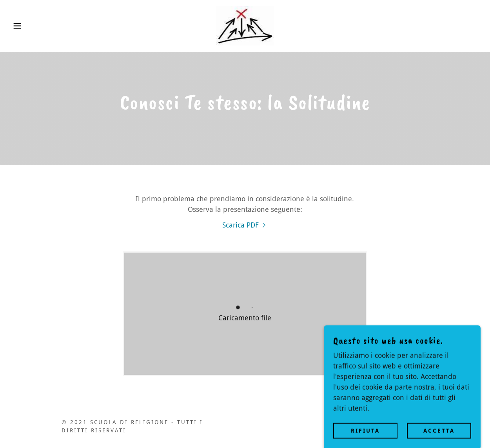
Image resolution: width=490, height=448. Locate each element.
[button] (24, 26)
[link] (245, 25)
